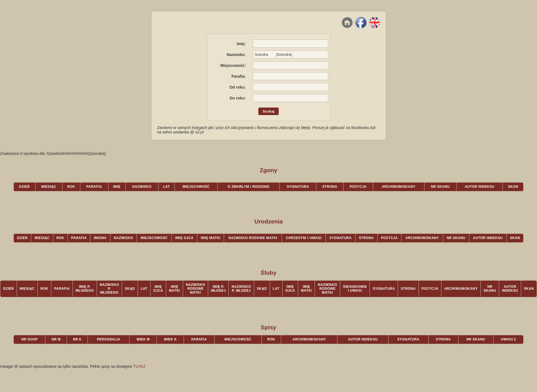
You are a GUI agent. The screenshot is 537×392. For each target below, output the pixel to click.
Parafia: (238, 76)
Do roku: (238, 98)
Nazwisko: (236, 55)
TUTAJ (139, 366)
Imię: (241, 44)
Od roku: (237, 87)
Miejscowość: (233, 65)
